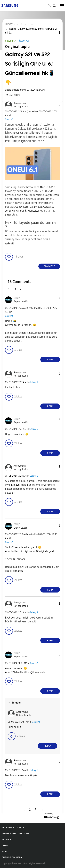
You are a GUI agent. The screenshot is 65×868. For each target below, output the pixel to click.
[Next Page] (27, 289)
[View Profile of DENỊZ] (17, 298)
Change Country (12, 857)
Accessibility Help (13, 828)
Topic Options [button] (54, 32)
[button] (54, 104)
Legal (5, 846)
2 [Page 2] (21, 289)
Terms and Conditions (16, 834)
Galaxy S (9, 119)
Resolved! (25, 41)
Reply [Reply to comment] (50, 360)
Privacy (6, 840)
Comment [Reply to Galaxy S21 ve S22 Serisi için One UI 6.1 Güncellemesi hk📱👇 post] (49, 266)
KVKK (5, 852)
